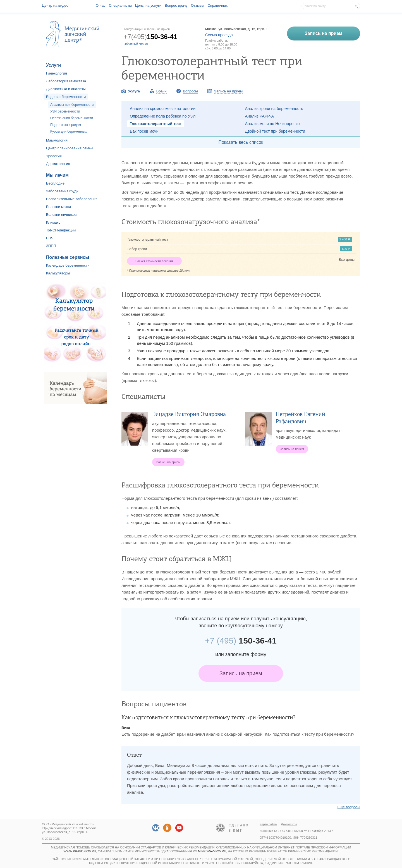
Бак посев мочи (144, 131)
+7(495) (151, 37)
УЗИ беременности (65, 111)
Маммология (57, 140)
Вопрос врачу (176, 5)
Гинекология (57, 73)
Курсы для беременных (69, 131)
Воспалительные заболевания (72, 199)
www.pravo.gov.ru (80, 851)
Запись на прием (241, 673)
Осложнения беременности (72, 118)
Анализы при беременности (72, 105)
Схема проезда (219, 35)
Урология (54, 156)
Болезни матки (58, 207)
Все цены (347, 260)
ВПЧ (50, 238)
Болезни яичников (61, 215)
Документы (289, 824)
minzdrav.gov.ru (212, 851)
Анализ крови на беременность (274, 109)
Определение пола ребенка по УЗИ (163, 116)
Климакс (53, 222)
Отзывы (198, 5)
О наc (101, 5)
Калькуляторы (58, 273)
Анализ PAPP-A (260, 116)
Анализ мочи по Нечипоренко (272, 124)
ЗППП (51, 246)
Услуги (53, 65)
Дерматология (58, 164)
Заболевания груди (62, 191)
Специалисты (120, 5)
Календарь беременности (68, 265)
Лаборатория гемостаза (66, 81)
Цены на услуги (148, 5)
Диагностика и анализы (66, 89)
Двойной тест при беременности (275, 131)
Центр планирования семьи (69, 148)
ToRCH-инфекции (61, 230)
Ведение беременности (66, 97)
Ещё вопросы (349, 807)
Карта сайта (268, 824)
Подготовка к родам (66, 125)
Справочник (217, 5)
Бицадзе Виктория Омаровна (189, 414)
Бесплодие (55, 183)
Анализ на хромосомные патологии (163, 109)
